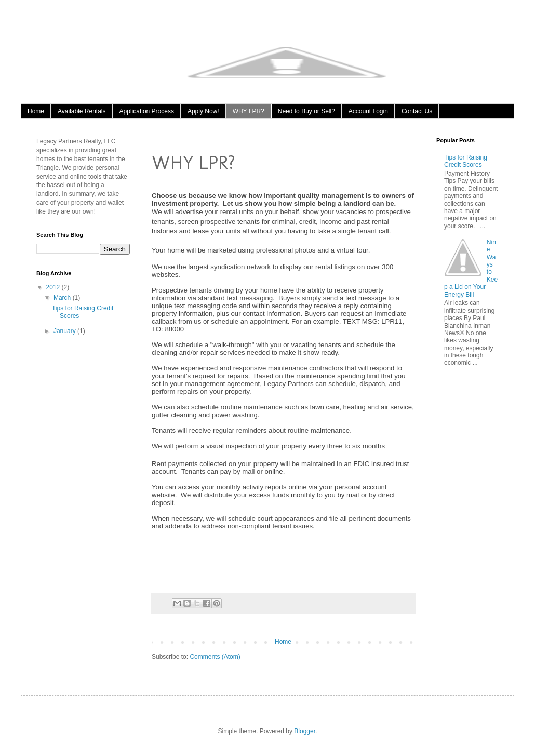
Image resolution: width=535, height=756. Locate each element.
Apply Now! (203, 111)
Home (36, 111)
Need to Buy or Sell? (306, 111)
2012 (54, 287)
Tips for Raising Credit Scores (466, 161)
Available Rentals (82, 111)
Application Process (147, 111)
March (63, 298)
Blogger (305, 731)
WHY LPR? (249, 111)
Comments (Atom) (215, 657)
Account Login (368, 111)
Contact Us (417, 111)
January (65, 331)
